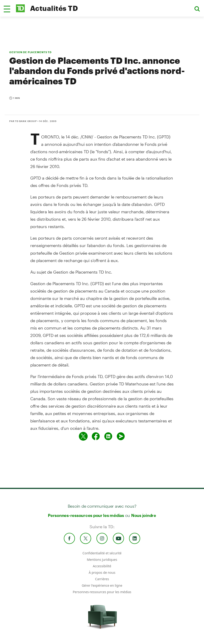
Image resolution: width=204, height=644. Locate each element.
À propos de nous (102, 572)
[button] (7, 9)
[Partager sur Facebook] (96, 436)
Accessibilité (102, 566)
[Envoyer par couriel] (121, 436)
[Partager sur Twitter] (83, 436)
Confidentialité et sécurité (102, 553)
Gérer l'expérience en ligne (102, 585)
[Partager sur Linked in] (108, 436)
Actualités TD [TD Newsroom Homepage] (54, 8)
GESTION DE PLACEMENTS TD (30, 52)
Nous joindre (144, 515)
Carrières (102, 579)
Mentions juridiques (102, 560)
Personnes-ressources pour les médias (86, 515)
